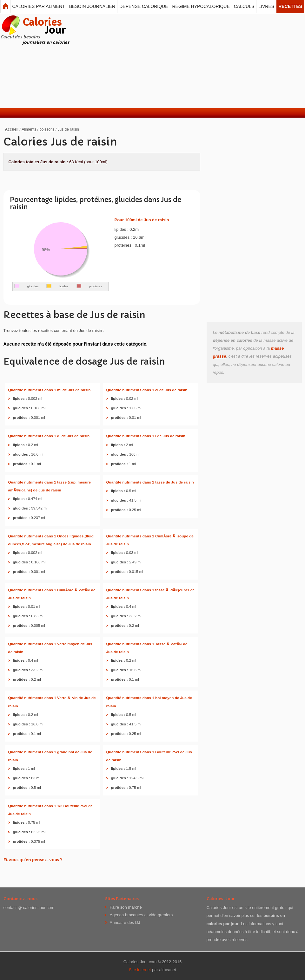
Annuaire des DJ (125, 923)
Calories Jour (5, 6)
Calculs (244, 6)
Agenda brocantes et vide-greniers (141, 915)
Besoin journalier (92, 6)
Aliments (29, 129)
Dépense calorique (144, 6)
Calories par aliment (39, 6)
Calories (44, 26)
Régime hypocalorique (201, 6)
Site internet (140, 970)
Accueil (12, 129)
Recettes (290, 6)
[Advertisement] (152, 61)
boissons (47, 129)
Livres (266, 6)
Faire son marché (126, 907)
